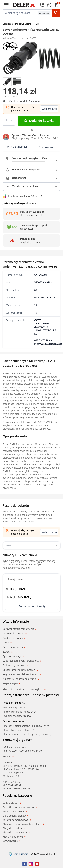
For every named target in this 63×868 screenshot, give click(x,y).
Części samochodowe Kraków (20, 670)
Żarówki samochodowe (17, 820)
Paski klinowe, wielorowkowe (20, 807)
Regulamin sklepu (14, 647)
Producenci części (14, 638)
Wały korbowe (12, 803)
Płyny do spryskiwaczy (16, 833)
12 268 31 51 (20, 747)
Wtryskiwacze (12, 841)
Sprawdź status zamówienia (20, 629)
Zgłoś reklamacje (13, 656)
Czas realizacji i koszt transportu (22, 661)
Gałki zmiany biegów (16, 816)
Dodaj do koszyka (39, 121)
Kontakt (8, 757)
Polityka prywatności (15, 665)
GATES (33, 38)
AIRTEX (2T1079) (16, 589)
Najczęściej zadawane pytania (21, 679)
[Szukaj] (56, 13)
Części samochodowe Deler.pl (17, 24)
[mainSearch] (20, 13)
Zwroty (8, 652)
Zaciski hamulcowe (15, 811)
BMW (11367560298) (18, 597)
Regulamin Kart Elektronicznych (22, 674)
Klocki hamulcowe (14, 837)
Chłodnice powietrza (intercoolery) (23, 824)
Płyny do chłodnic (14, 828)
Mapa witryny (12, 683)
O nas (7, 643)
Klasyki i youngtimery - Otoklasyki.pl (24, 689)
